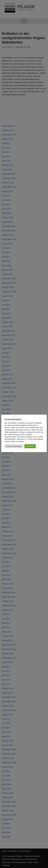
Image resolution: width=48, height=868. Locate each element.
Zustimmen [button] (30, 446)
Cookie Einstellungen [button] (14, 446)
